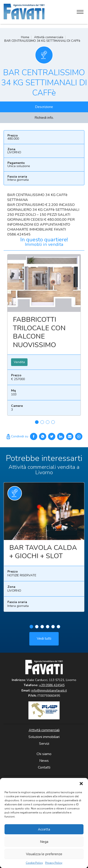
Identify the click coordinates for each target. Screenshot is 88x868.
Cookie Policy (34, 863)
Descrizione (44, 107)
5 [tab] (53, 628)
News (44, 761)
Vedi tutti (44, 640)
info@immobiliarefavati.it (49, 691)
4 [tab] (53, 422)
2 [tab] (42, 422)
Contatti (44, 767)
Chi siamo (44, 754)
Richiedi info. (44, 118)
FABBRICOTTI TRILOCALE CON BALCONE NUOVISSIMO (39, 332)
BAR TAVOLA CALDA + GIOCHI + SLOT (43, 554)
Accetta (44, 829)
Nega (44, 842)
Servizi (44, 744)
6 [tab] (58, 628)
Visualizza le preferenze (44, 854)
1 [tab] (37, 422)
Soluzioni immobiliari (44, 737)
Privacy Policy (54, 863)
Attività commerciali (44, 730)
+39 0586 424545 (52, 685)
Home (25, 37)
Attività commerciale (49, 37)
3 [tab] (48, 422)
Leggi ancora (44, 283)
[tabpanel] (44, 337)
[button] (81, 784)
